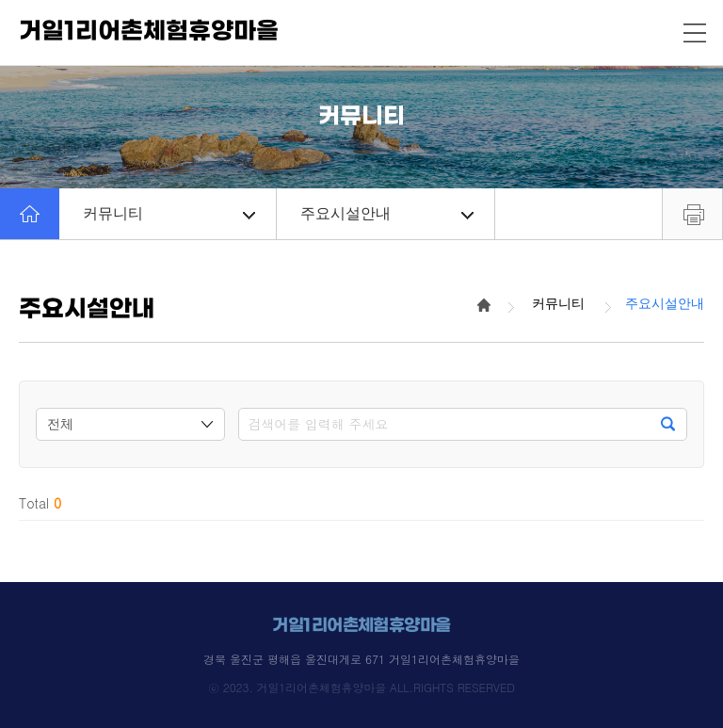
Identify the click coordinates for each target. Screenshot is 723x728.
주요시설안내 (386, 213)
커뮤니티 (169, 213)
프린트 (692, 214)
